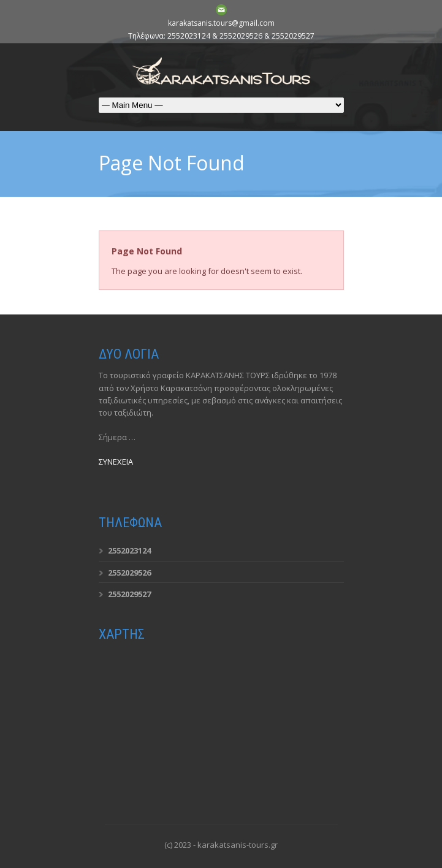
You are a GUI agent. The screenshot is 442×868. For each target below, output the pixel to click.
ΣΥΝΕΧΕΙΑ (116, 462)
